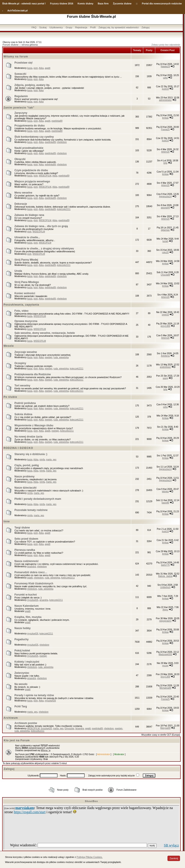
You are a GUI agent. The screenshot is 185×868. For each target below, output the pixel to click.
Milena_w (45, 750)
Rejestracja (81, 27)
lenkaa (165, 118)
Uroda (18, 271)
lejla (165, 163)
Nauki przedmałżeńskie (29, 148)
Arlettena (165, 356)
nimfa (42, 460)
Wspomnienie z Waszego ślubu (34, 425)
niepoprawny (165, 621)
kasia (30, 68)
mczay (165, 666)
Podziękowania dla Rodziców (33, 374)
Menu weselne (23, 193)
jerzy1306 (165, 326)
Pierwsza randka (25, 550)
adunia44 (165, 208)
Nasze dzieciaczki (25, 488)
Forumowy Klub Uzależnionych (34, 583)
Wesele (9, 346)
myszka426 (33, 600)
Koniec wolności (25, 293)
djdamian (165, 230)
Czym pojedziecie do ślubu (31, 170)
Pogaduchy (22, 639)
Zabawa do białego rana (29, 215)
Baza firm (103, 4)
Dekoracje (21, 204)
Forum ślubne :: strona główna (20, 45)
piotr (36, 68)
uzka (165, 78)
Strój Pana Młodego (27, 282)
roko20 (165, 252)
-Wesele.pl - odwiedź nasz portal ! (27, 4)
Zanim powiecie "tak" (19, 108)
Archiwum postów (26, 723)
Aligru (165, 610)
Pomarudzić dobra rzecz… (31, 572)
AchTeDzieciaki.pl (18, 11)
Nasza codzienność (27, 561)
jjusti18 (165, 89)
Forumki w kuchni (26, 595)
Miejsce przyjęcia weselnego (32, 181)
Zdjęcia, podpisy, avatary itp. (32, 85)
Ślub (5, 4)
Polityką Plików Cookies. (90, 857)
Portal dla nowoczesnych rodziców (162, 4)
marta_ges (51, 460)
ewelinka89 (57, 121)
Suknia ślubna (23, 414)
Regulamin (21, 96)
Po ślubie (10, 397)
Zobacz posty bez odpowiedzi (166, 45)
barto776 (165, 565)
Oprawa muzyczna (26, 321)
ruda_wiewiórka (61, 357)
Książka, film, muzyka (28, 617)
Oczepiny (20, 363)
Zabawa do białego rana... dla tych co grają (41, 226)
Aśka (41, 68)
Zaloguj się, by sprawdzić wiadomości (119, 27)
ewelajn (49, 357)
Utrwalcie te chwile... (27, 237)
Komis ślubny (86, 4)
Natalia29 (165, 67)
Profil (93, 27)
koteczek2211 (64, 209)
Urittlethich (165, 587)
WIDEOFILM (45, 176)
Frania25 (165, 129)
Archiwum (11, 718)
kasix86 (165, 503)
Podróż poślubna (25, 403)
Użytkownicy (56, 27)
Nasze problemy (24, 477)
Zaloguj (145, 27)
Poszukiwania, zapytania (21, 305)
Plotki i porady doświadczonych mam (38, 499)
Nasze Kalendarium (27, 606)
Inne (7, 521)
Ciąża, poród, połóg (27, 465)
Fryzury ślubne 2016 (62, 4)
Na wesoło (21, 684)
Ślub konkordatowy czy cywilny (34, 137)
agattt (48, 68)
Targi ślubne (22, 528)
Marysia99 (165, 728)
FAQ (34, 27)
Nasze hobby (23, 628)
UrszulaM (165, 275)
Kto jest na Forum (17, 740)
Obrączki (20, 159)
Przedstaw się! (24, 63)
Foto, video (21, 311)
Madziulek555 (165, 654)
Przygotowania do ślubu (30, 126)
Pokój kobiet (22, 651)
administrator (165, 100)
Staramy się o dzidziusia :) (31, 454)
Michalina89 (165, 688)
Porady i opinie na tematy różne (34, 695)
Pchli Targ (21, 706)
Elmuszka (69, 728)
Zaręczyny (21, 113)
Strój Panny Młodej (26, 260)
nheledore (62, 142)
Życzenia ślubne (122, 4)
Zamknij (174, 858)
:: (137, 4)
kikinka (165, 492)
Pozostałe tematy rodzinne (31, 510)
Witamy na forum (16, 57)
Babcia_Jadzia (165, 576)
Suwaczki (20, 74)
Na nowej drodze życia (28, 437)
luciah (165, 241)
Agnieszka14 (165, 197)
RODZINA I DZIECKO (18, 448)
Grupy (69, 27)
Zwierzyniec (22, 673)
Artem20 (165, 152)
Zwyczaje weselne (26, 352)
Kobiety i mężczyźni (27, 662)
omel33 (165, 315)
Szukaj (43, 27)
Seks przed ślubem (26, 539)
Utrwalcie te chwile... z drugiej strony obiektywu (44, 249)
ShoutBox (91, 801)
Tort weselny (22, 386)
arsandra (31, 567)
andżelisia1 (165, 367)
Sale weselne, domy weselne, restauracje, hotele (45, 333)
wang (165, 378)
